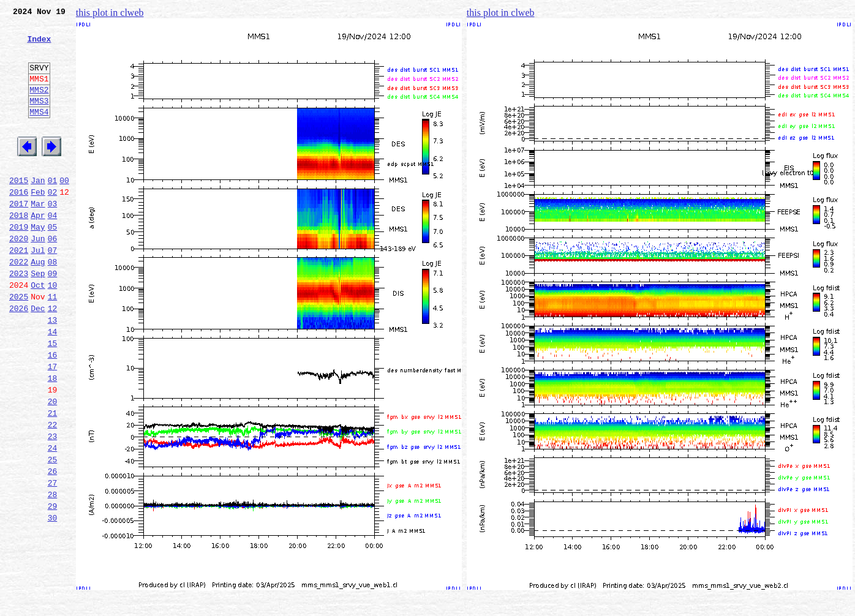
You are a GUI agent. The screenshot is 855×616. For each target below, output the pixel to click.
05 (53, 263)
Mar (38, 236)
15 (53, 398)
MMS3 (39, 119)
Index (39, 46)
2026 (19, 358)
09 (53, 317)
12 (53, 358)
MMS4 (39, 132)
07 (53, 290)
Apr (38, 250)
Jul (38, 290)
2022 (19, 304)
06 (53, 277)
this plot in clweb (110, 13)
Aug (38, 304)
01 (53, 209)
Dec (38, 358)
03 (53, 236)
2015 (19, 209)
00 (64, 209)
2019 (19, 263)
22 (53, 492)
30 (53, 600)
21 (53, 479)
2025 (19, 344)
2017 (19, 236)
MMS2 (39, 106)
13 (53, 371)
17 (53, 425)
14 (53, 385)
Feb (38, 223)
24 (53, 519)
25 (53, 533)
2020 (19, 277)
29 (53, 587)
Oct (38, 331)
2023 (19, 317)
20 (53, 465)
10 (53, 331)
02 (53, 223)
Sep (38, 317)
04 (53, 250)
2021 (19, 290)
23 (53, 506)
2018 (19, 250)
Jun (38, 277)
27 (53, 560)
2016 (19, 223)
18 (53, 438)
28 (53, 573)
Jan (38, 209)
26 (53, 546)
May (38, 263)
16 (53, 411)
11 (53, 344)
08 (53, 304)
